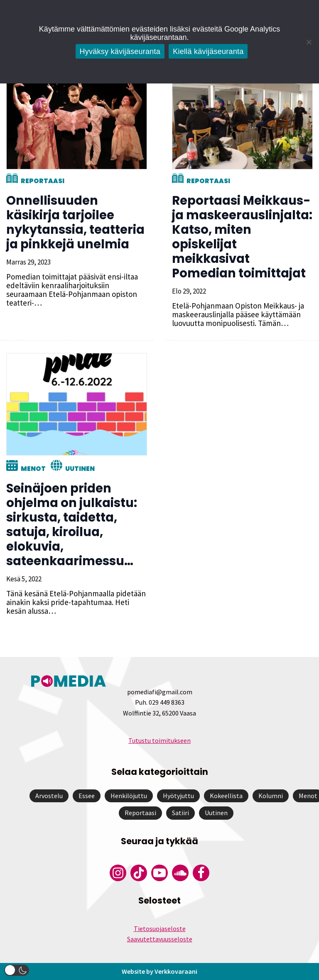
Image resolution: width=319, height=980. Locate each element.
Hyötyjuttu (178, 796)
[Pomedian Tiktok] (139, 873)
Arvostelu (49, 796)
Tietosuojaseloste (160, 929)
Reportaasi (43, 181)
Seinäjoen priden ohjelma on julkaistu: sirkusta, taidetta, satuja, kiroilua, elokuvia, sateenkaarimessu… (72, 525)
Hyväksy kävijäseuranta (120, 51)
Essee (87, 796)
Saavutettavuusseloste (160, 939)
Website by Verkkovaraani (159, 971)
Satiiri (180, 813)
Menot (33, 469)
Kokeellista (226, 796)
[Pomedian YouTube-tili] (159, 873)
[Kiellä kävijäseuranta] (309, 42)
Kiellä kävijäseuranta (208, 51)
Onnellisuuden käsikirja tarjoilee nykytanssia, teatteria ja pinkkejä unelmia (75, 222)
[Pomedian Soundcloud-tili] (180, 873)
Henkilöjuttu (129, 796)
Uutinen (80, 469)
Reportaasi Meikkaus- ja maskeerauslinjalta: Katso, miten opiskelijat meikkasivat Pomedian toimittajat (242, 237)
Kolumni (271, 796)
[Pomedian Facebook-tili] (201, 873)
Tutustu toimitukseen (159, 740)
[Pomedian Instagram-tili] (118, 873)
